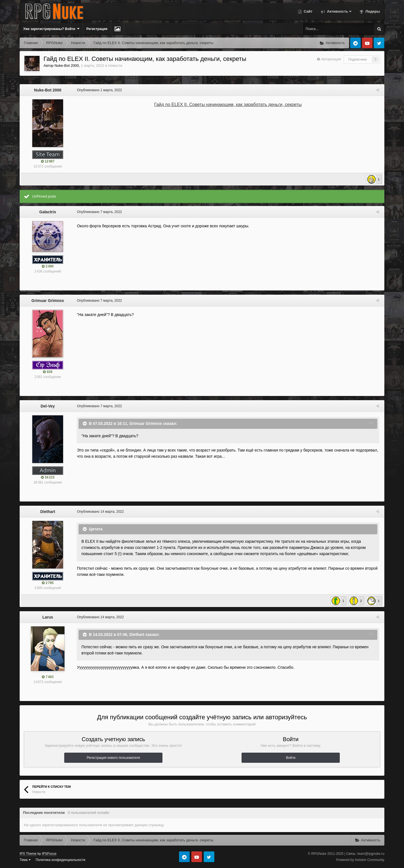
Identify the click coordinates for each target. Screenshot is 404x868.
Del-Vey (48, 406)
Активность (339, 11)
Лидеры (372, 11)
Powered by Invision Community (360, 860)
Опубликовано (98, 90)
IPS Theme (28, 854)
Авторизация (331, 59)
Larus (48, 617)
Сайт (308, 11)
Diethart (48, 512)
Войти (291, 758)
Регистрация (97, 29)
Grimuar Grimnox (48, 301)
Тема (25, 860)
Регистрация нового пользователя (113, 758)
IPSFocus (49, 854)
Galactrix (48, 212)
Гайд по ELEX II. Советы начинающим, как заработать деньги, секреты (228, 105)
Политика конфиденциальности (60, 860)
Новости (115, 66)
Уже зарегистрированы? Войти (51, 29)
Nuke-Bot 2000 (67, 66)
